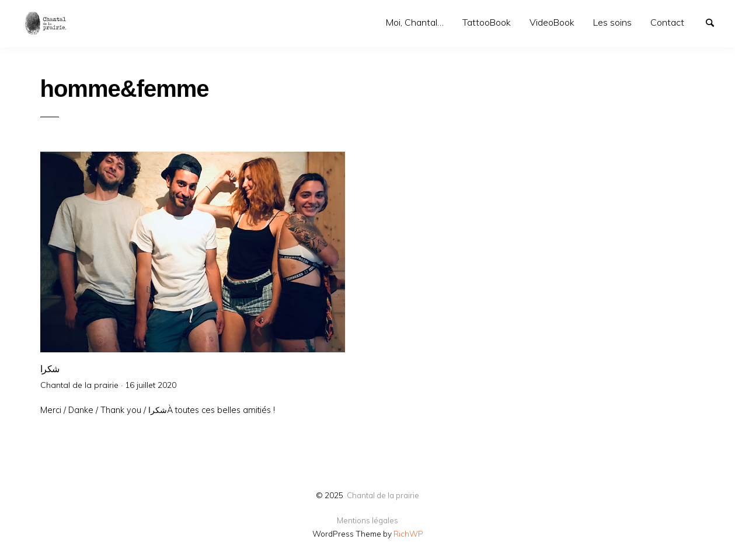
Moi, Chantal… (415, 22)
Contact (667, 22)
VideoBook (552, 22)
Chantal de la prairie (383, 495)
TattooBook (487, 22)
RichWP (408, 533)
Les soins (612, 22)
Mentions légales (367, 520)
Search (715, 22)
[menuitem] (415, 22)
